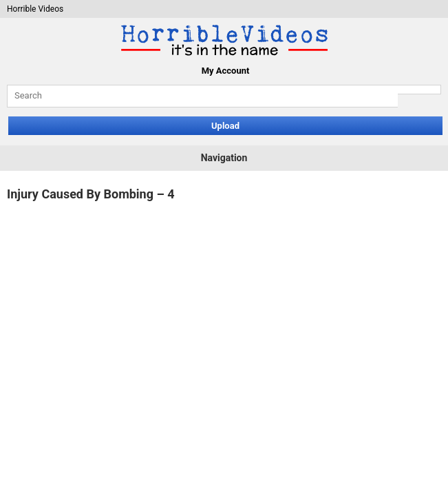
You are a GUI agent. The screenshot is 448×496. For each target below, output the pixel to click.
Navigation (224, 158)
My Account (226, 71)
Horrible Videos (35, 9)
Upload (225, 126)
